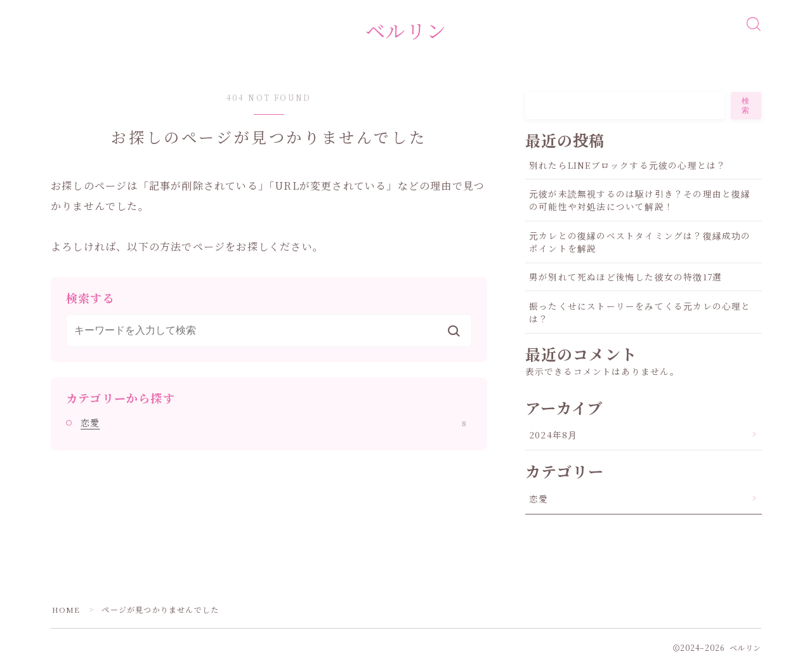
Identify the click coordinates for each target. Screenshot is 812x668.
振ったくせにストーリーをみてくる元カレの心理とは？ (640, 314)
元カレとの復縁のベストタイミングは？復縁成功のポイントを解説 (640, 244)
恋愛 (273, 425)
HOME (66, 611)
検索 (746, 108)
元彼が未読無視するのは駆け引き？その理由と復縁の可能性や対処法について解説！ (640, 202)
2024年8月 (553, 437)
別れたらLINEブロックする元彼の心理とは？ (627, 167)
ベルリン (406, 31)
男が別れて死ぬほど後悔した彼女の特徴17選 (625, 279)
